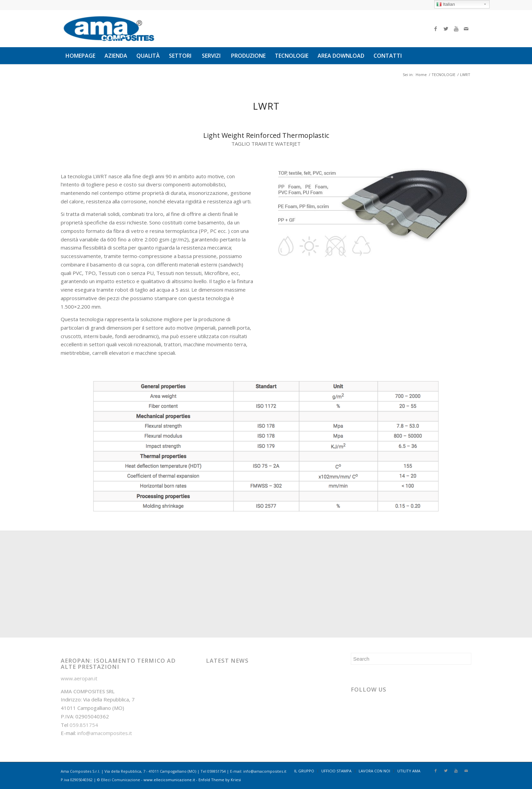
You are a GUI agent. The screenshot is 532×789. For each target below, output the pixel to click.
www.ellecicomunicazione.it (169, 780)
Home (421, 75)
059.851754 (84, 725)
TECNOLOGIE (443, 75)
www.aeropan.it (79, 678)
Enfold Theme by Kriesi (220, 780)
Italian (446, 4)
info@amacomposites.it (105, 733)
